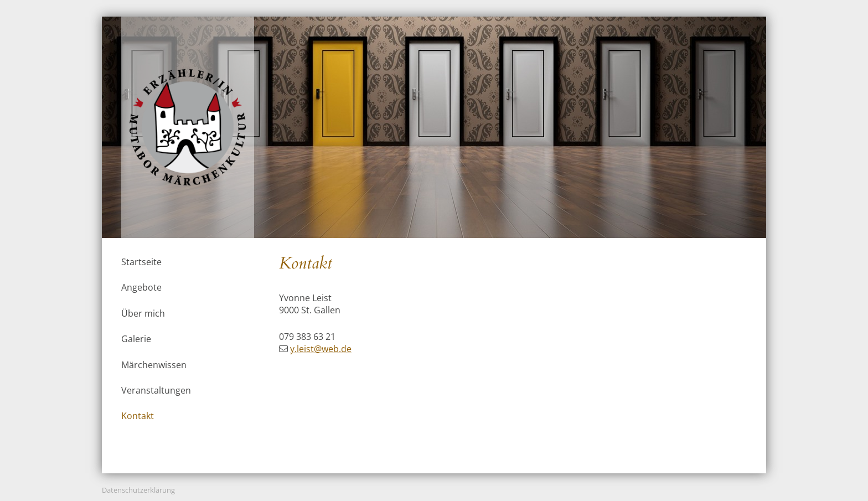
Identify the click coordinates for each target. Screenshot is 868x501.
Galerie (136, 339)
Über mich (143, 313)
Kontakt (138, 416)
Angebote (141, 287)
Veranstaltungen (156, 390)
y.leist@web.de (321, 349)
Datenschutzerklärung (138, 490)
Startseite (141, 262)
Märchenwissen (154, 365)
